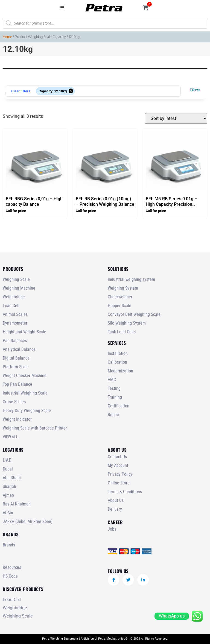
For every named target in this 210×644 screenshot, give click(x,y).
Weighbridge (14, 297)
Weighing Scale (16, 279)
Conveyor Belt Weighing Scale (134, 314)
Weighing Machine (19, 288)
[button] (62, 8)
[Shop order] (176, 118)
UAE (7, 460)
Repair (113, 415)
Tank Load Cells (122, 332)
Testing (114, 388)
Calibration (117, 362)
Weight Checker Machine (25, 376)
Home (7, 37)
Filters (195, 90)
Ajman (8, 495)
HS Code (10, 576)
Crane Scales (14, 402)
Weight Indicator (17, 419)
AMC (112, 380)
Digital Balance (16, 358)
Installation (118, 353)
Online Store (119, 483)
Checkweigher (120, 297)
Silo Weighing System (127, 323)
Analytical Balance (19, 349)
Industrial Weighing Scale (25, 393)
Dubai (8, 469)
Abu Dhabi (12, 478)
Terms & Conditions (125, 492)
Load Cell (11, 306)
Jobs (112, 529)
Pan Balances (15, 341)
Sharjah (9, 486)
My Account (118, 465)
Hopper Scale (119, 306)
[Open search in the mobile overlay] (105, 23)
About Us (116, 500)
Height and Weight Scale (24, 332)
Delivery (115, 509)
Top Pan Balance (17, 384)
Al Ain (8, 513)
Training (115, 397)
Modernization (120, 371)
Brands (9, 545)
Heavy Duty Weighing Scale (27, 411)
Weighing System (123, 288)
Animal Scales (15, 314)
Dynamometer (15, 323)
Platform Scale (16, 367)
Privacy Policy (120, 474)
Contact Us (117, 457)
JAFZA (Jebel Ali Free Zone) (28, 521)
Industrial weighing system (131, 279)
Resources (12, 567)
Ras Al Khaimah (17, 504)
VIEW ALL (10, 437)
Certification (119, 406)
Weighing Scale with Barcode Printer (35, 428)
